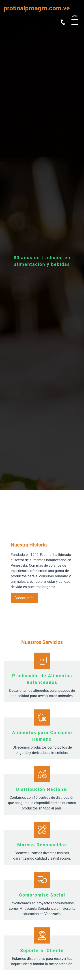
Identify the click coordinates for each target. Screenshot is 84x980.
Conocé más (24, 598)
